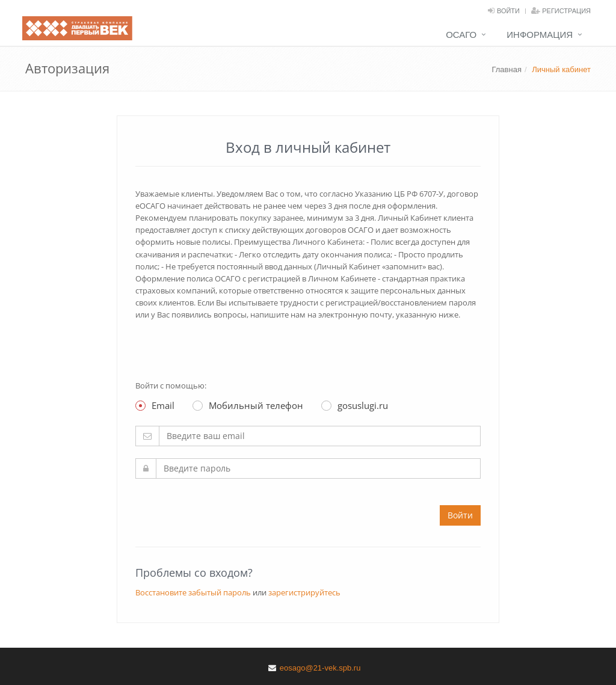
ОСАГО (461, 35)
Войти (508, 11)
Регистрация (566, 11)
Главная (506, 69)
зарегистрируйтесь (304, 592)
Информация (540, 35)
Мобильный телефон (248, 405)
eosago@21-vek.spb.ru (320, 668)
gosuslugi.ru (355, 405)
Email (155, 405)
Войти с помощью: (171, 386)
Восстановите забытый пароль (193, 592)
